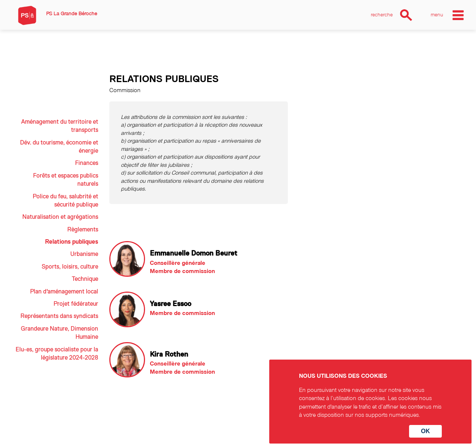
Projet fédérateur (76, 304)
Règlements (83, 230)
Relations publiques (72, 242)
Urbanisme (84, 254)
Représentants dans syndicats (59, 316)
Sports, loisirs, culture (70, 267)
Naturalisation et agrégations (60, 217)
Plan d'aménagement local (64, 292)
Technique (85, 279)
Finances (87, 163)
